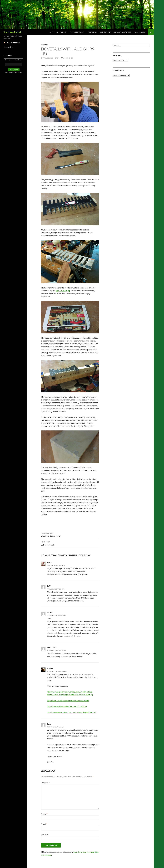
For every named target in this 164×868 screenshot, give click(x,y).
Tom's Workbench (13, 32)
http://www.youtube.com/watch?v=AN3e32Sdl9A (68, 700)
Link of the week (70, 543)
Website (45, 834)
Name (44, 814)
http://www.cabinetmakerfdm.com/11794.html (67, 706)
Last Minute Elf (105, 32)
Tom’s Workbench (13, 43)
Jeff (49, 586)
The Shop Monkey (140, 32)
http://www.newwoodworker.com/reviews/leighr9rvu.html (71, 712)
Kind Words (92, 32)
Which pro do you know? (70, 534)
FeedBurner (18, 72)
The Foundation (9, 47)
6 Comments (68, 58)
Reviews (44, 45)
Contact (64, 32)
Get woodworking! (78, 32)
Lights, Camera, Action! (122, 32)
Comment (45, 783)
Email (44, 824)
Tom (58, 58)
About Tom (54, 32)
